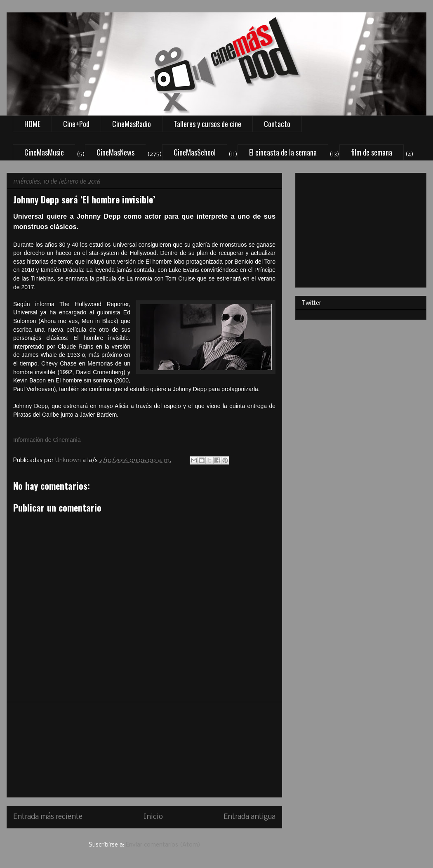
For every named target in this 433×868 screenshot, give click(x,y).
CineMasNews (115, 152)
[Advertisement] (144, 750)
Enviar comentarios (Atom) (163, 845)
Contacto (277, 124)
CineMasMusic (44, 152)
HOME (32, 124)
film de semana (372, 152)
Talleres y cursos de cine (207, 124)
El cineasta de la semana (283, 152)
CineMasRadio (132, 124)
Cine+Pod (76, 124)
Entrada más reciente (48, 817)
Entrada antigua (249, 817)
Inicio (153, 817)
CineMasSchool (195, 152)
